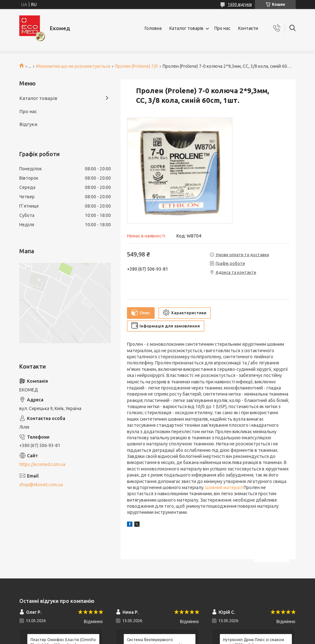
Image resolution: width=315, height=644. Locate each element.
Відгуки (28, 124)
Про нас (222, 28)
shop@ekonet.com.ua (41, 485)
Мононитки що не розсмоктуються (73, 66)
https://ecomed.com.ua (42, 464)
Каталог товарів (186, 28)
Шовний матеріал (224, 487)
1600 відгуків (240, 4)
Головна (153, 28)
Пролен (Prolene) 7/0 (136, 66)
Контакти (248, 28)
